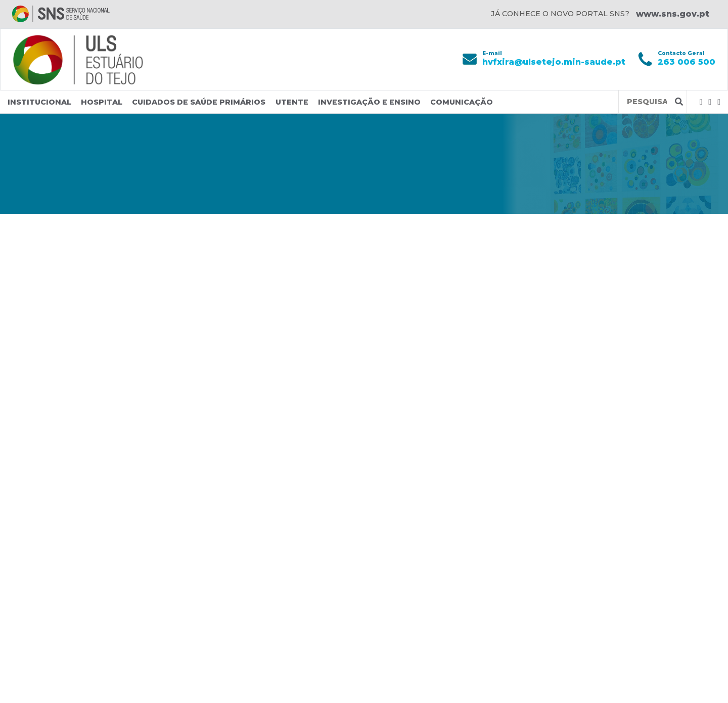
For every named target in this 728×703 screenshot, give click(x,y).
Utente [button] (292, 102)
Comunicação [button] (462, 102)
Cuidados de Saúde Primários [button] (199, 102)
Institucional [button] (39, 102)
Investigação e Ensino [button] (369, 102)
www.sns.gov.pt (673, 14)
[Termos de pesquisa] (647, 102)
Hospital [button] (102, 102)
